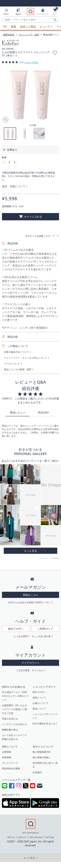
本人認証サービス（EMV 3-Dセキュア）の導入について (15, 696)
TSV (5, 27)
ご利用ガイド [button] (45, 629)
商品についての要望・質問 (18, 369)
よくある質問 (20, 636)
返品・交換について (14, 186)
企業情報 (7, 752)
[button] (6, 12)
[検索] (55, 20)
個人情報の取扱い (42, 757)
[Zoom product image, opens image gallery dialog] (5, 120)
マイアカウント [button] (31, 663)
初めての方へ (39, 692)
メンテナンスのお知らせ (14, 724)
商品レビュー (18, 412)
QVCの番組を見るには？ (45, 723)
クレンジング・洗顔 (29, 35)
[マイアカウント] (43, 12)
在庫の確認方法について (16, 352)
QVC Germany (36, 837)
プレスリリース (10, 763)
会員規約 (37, 772)
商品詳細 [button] (13, 243)
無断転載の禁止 (10, 730)
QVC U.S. (11, 837)
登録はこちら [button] (31, 595)
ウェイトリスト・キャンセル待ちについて (26, 358)
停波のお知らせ (10, 719)
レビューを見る (31, 62)
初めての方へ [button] (16, 629)
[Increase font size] (54, 236)
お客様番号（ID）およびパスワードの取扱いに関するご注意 (15, 709)
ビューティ (46, 27)
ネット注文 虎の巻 (41, 636)
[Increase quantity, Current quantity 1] (15, 162)
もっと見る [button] (29, 858)
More (30, 551)
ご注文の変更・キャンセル (30, 670)
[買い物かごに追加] (30, 217)
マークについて (12, 364)
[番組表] (18, 12)
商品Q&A (43, 412)
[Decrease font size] (58, 236)
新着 (14, 27)
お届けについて (41, 703)
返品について (39, 709)
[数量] (9, 162)
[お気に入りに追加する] (55, 53)
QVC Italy (50, 837)
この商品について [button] (18, 346)
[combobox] (27, 20)
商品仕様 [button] (13, 337)
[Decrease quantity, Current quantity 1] (4, 162)
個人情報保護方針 (42, 752)
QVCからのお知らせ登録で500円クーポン (30, 602)
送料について (39, 698)
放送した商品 (28, 27)
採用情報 (7, 757)
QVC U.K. (22, 837)
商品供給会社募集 (11, 768)
